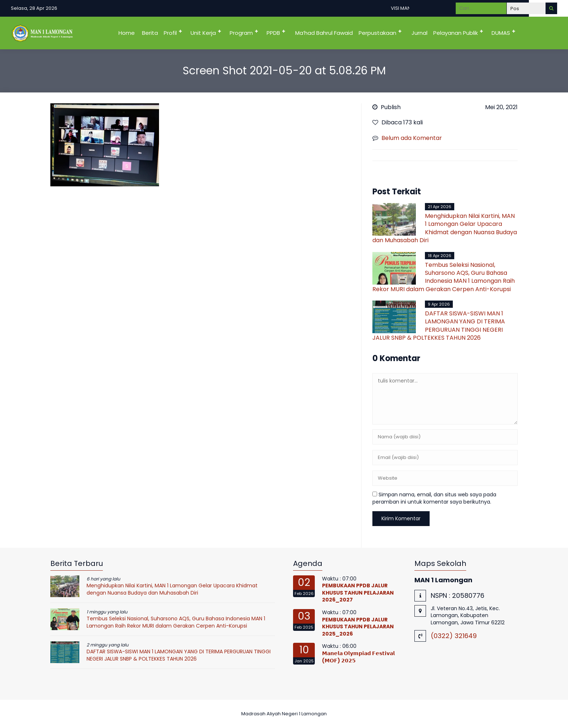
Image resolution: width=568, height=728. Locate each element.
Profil (170, 33)
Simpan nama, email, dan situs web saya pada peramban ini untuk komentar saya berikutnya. (434, 498)
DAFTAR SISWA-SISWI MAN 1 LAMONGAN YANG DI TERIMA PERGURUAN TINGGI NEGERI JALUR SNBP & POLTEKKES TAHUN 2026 (439, 326)
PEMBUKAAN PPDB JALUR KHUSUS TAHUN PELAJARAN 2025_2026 (358, 627)
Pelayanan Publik (456, 33)
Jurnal (419, 33)
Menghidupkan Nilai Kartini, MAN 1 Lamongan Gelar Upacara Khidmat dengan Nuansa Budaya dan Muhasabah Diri (445, 228)
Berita (150, 33)
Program (241, 33)
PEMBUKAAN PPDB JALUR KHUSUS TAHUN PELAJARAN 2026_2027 (358, 593)
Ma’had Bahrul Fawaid (324, 33)
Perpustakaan (377, 33)
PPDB (273, 33)
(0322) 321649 (454, 636)
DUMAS (501, 33)
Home (127, 33)
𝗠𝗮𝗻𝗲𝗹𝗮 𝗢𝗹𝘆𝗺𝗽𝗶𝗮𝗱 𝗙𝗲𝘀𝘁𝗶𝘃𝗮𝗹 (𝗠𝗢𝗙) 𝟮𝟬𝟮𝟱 (358, 657)
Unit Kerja (203, 33)
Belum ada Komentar (412, 138)
